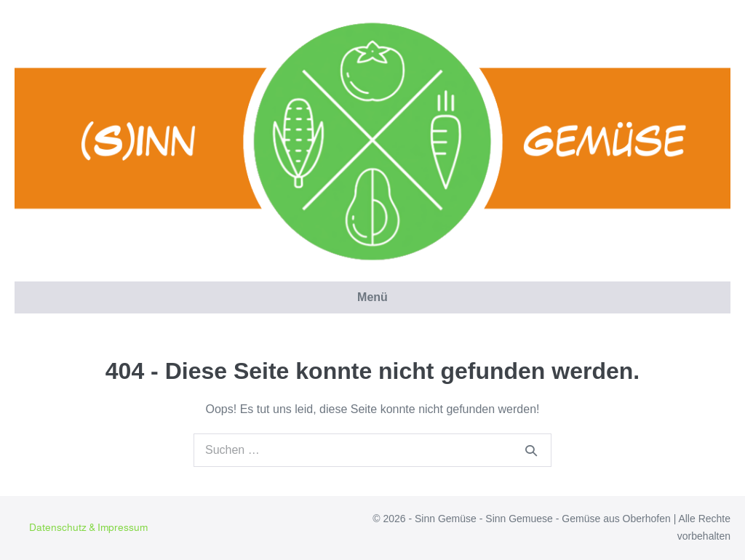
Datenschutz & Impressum (88, 527)
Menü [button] (372, 297)
